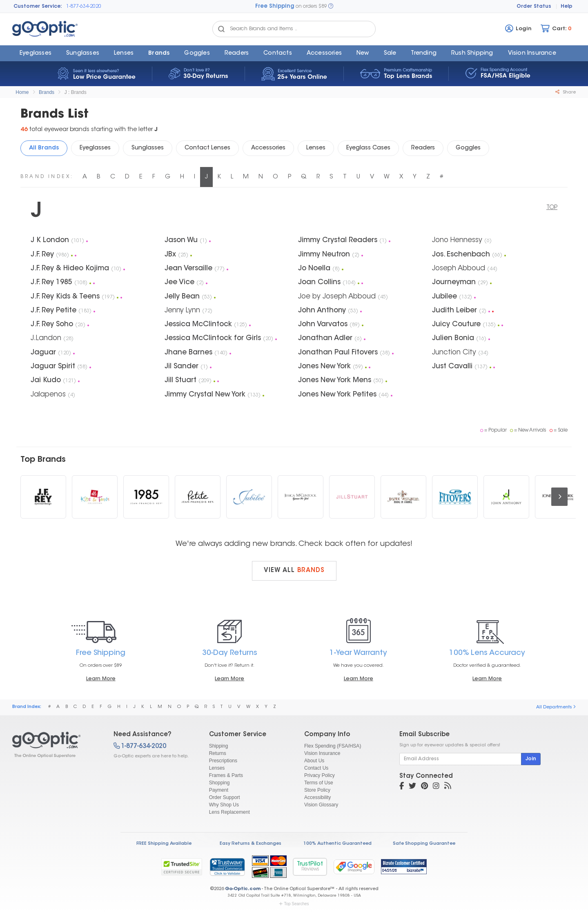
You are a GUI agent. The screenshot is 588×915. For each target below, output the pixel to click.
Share (566, 92)
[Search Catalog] (221, 29)
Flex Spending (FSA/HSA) (333, 746)
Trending (424, 53)
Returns (218, 753)
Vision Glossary (321, 805)
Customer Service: (38, 7)
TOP (552, 208)
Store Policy (317, 790)
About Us (314, 761)
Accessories (324, 53)
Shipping (219, 746)
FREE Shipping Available (164, 844)
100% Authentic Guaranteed (337, 844)
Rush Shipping (472, 53)
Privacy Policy (320, 775)
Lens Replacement (229, 812)
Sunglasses (83, 53)
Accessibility (317, 797)
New (363, 53)
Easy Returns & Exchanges (251, 844)
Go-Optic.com (243, 889)
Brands (159, 53)
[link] (227, 867)
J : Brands (76, 92)
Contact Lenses (207, 148)
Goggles (197, 53)
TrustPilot (310, 867)
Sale (390, 53)
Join (531, 759)
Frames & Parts (226, 775)
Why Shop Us (224, 805)
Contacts (278, 53)
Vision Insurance (322, 753)
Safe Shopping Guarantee (424, 844)
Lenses (124, 53)
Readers (237, 53)
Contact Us (316, 768)
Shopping (219, 783)
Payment (219, 790)
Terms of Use (319, 783)
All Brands (44, 148)
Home (22, 92)
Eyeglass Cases (368, 148)
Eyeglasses (36, 53)
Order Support (225, 797)
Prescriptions (223, 761)
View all (294, 571)
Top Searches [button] (294, 904)
